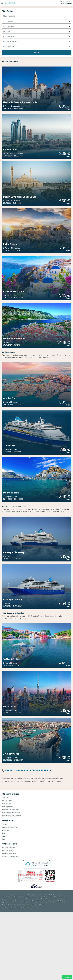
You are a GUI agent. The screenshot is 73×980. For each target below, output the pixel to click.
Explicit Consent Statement (11, 880)
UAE (4, 907)
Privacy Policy (7, 868)
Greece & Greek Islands (10, 895)
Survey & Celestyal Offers (11, 924)
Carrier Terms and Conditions (12, 883)
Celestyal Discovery (9, 915)
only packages (10, 16)
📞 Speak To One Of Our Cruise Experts (26, 838)
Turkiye (5, 892)
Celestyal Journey (8, 918)
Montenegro (6, 898)
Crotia (4, 904)
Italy (4, 901)
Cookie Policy (7, 871)
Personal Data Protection (10, 877)
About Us (5, 865)
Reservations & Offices (10, 921)
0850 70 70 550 (66, 3)
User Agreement (8, 874)
